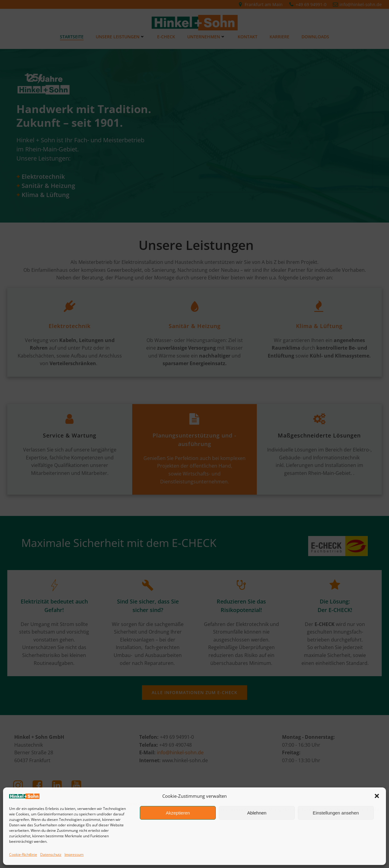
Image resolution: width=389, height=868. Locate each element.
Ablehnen (257, 813)
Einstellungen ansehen (336, 813)
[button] (377, 796)
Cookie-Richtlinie (23, 854)
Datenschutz (51, 854)
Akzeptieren (178, 813)
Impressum (74, 854)
